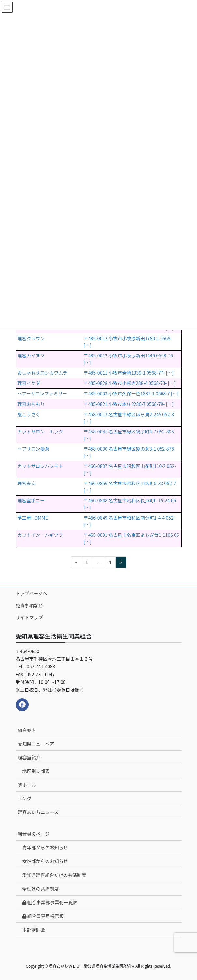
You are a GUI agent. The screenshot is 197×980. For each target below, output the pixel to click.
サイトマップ (29, 617)
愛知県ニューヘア (36, 744)
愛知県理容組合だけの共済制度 (54, 875)
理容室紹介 (29, 757)
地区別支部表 (36, 771)
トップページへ (32, 593)
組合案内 (27, 730)
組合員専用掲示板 (43, 916)
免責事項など (29, 605)
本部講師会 (34, 930)
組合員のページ (34, 834)
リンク (25, 798)
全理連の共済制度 (41, 889)
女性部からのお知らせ (45, 861)
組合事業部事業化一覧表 (50, 902)
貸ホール (27, 785)
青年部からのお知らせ (45, 847)
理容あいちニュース (38, 812)
